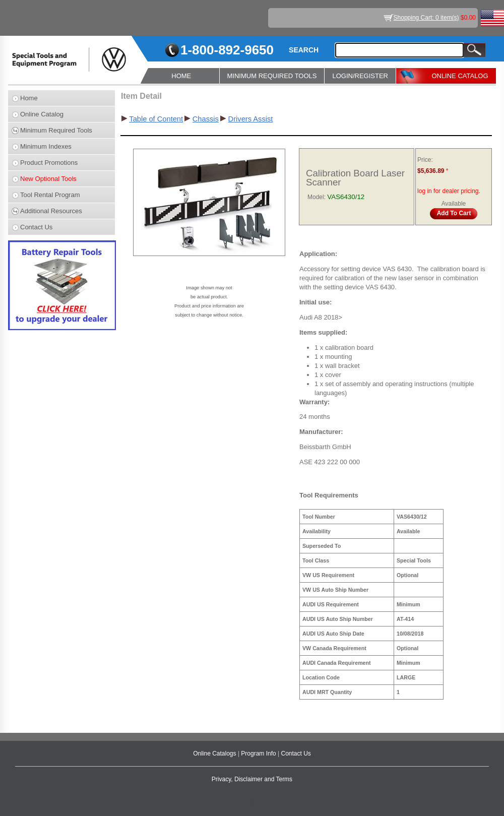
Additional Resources (51, 211)
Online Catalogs (215, 754)
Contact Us (36, 227)
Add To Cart (454, 213)
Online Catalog (42, 114)
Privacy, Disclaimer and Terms (252, 779)
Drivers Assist (251, 119)
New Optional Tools (48, 179)
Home (29, 98)
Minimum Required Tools (56, 130)
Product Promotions (49, 163)
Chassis (206, 119)
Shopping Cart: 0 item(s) (426, 18)
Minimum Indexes (46, 146)
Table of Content (156, 119)
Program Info (259, 754)
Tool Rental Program (50, 195)
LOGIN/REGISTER (360, 76)
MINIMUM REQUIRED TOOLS (272, 76)
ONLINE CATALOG (460, 76)
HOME (181, 76)
